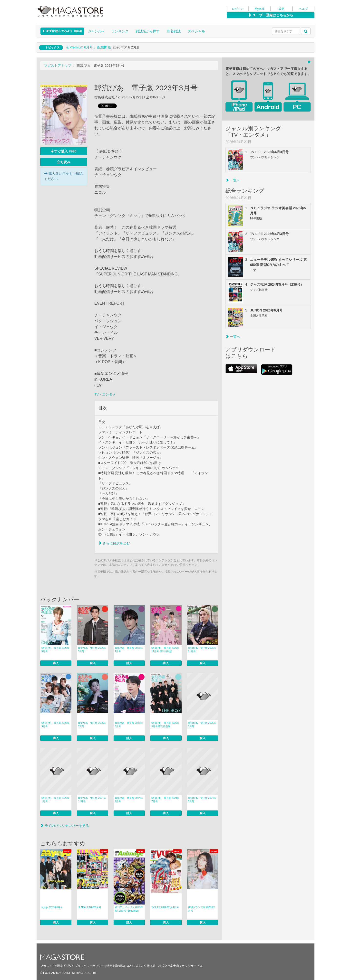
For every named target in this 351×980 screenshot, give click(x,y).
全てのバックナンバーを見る (65, 826)
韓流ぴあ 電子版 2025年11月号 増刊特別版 (165, 650)
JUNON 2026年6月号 (90, 907)
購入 (56, 663)
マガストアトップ (58, 66)
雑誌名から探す (148, 31)
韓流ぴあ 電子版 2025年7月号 (92, 725)
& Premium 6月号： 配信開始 (89, 47)
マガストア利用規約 (53, 966)
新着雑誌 (174, 31)
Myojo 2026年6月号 (52, 907)
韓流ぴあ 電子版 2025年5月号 (129, 725)
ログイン (238, 9)
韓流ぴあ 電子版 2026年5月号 (55, 650)
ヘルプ (303, 9)
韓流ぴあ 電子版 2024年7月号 (165, 800)
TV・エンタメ (105, 394)
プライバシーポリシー (89, 966)
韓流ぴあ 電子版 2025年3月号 (202, 725)
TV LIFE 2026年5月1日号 (165, 907)
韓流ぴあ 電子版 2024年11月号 (92, 800)
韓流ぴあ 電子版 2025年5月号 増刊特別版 (165, 725)
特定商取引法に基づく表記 (124, 966)
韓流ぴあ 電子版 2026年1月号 (129, 650)
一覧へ (233, 180)
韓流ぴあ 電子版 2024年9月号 (129, 800)
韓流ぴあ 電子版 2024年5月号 (202, 800)
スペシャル (196, 31)
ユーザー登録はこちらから (271, 15)
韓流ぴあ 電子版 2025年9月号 (55, 725)
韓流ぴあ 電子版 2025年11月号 (202, 650)
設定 (282, 9)
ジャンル (96, 31)
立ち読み (64, 162)
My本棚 (260, 9)
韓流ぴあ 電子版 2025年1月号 (55, 800)
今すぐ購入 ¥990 (63, 151)
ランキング (120, 31)
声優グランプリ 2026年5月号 (202, 909)
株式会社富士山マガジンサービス (180, 966)
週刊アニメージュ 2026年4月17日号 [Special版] (129, 909)
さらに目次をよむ (114, 543)
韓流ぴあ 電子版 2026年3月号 (92, 650)
